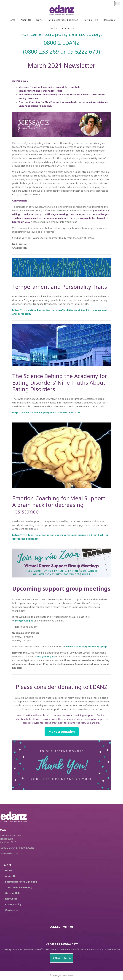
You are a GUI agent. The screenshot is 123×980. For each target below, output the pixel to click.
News (39, 20)
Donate (53, 28)
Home (12, 20)
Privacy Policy (13, 904)
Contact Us (68, 28)
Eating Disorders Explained (63, 20)
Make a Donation (62, 732)
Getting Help (91, 20)
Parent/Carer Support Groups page (86, 646)
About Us (26, 20)
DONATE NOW (61, 958)
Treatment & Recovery (19, 887)
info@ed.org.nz (24, 621)
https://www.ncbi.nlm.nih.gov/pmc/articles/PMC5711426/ (46, 412)
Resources (109, 20)
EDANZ (70, 975)
